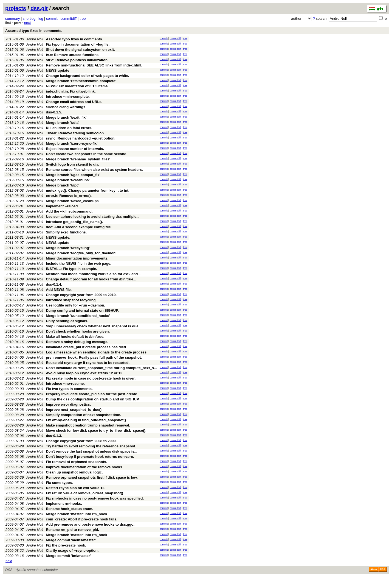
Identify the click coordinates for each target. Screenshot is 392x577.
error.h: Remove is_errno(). (69, 196)
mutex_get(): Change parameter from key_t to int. (88, 190)
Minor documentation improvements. (77, 258)
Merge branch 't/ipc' (63, 185)
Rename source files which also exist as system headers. (94, 170)
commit (52, 19)
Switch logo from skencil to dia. (73, 164)
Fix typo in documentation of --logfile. (78, 44)
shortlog (29, 19)
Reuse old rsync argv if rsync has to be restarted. (88, 363)
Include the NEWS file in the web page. (78, 264)
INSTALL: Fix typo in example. (71, 269)
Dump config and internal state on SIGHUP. (82, 310)
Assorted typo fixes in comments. (34, 31)
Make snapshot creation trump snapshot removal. (88, 425)
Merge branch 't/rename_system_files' (78, 159)
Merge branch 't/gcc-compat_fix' (73, 175)
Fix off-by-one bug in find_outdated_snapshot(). (86, 420)
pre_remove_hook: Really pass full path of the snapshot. (94, 357)
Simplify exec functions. (66, 232)
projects (16, 8)
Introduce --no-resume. (65, 384)
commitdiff (68, 19)
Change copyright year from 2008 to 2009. (81, 441)
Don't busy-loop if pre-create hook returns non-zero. (90, 457)
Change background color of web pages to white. (87, 76)
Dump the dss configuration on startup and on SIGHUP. (93, 399)
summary (12, 19)
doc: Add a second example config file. (79, 227)
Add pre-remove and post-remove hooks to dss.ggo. (90, 524)
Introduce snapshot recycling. (71, 300)
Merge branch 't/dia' (63, 123)
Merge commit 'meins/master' (71, 540)
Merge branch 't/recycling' (68, 248)
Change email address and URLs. (74, 102)
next (28, 23)
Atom (373, 569)
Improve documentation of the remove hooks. (84, 467)
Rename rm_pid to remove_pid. (72, 530)
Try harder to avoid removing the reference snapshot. (91, 446)
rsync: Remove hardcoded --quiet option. (81, 138)
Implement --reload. (62, 206)
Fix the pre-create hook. (66, 545)
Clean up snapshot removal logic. (74, 472)
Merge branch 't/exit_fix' (66, 117)
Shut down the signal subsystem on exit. (80, 50)
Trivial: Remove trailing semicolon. (75, 133)
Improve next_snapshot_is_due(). (74, 410)
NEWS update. (58, 237)
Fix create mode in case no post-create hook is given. (91, 378)
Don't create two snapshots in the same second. (87, 154)
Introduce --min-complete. (68, 97)
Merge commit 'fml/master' (68, 556)
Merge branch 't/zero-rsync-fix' (72, 143)
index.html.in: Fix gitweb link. (71, 91)
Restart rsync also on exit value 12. (76, 488)
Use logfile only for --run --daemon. (75, 305)
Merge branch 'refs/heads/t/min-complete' (81, 81)
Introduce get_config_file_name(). (74, 222)
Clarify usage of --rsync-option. (72, 550)
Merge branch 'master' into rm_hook (77, 514)
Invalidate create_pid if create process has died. (86, 347)
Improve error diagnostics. (68, 404)
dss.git (39, 8)
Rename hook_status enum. (70, 509)
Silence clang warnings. (66, 107)
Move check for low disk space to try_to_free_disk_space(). (96, 430)
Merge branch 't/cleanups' (68, 180)
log (41, 19)
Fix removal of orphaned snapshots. (76, 462)
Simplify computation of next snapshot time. (83, 415)
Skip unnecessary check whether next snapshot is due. (93, 326)
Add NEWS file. (59, 290)
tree (83, 19)
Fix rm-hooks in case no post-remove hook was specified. (95, 498)
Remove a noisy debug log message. (77, 342)
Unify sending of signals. (67, 321)
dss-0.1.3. (54, 436)
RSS (383, 569)
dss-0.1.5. (54, 112)
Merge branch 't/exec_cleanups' (73, 201)
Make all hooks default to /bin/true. (75, 337)
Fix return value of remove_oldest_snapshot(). (85, 493)
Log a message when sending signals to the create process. (97, 352)
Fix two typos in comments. (69, 389)
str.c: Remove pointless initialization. (77, 60)
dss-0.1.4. (54, 284)
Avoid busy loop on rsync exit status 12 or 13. (85, 373)
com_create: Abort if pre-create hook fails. (81, 519)
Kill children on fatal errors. (69, 128)
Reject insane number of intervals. (75, 149)
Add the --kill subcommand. (69, 211)
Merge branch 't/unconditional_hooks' (78, 316)
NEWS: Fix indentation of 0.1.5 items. (77, 86)
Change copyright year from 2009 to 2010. (81, 295)
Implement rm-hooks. (64, 504)
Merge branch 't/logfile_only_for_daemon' (81, 253)
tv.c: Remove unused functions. (73, 55)
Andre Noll (35, 39)
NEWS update (57, 70)
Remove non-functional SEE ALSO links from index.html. (94, 65)
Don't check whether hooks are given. (78, 331)
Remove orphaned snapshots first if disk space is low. (92, 477)
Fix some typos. (59, 483)
